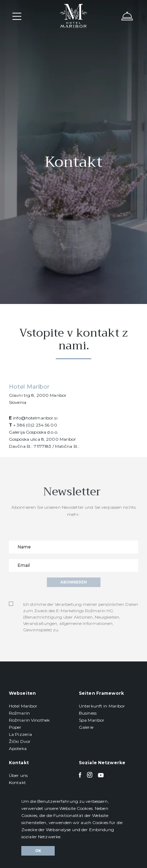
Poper (15, 727)
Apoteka (18, 748)
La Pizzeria (20, 734)
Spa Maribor (92, 720)
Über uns (18, 775)
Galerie (86, 727)
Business (88, 713)
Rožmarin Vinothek (29, 720)
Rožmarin (19, 713)
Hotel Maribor (23, 706)
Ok (38, 851)
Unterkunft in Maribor (102, 706)
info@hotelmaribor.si (35, 418)
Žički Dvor (20, 741)
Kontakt (17, 782)
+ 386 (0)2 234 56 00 (35, 425)
